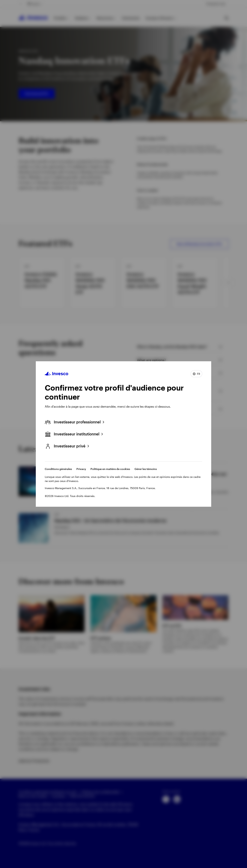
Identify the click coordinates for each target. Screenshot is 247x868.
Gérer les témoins (146, 469)
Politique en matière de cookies (110, 469)
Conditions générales (58, 469)
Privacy (81, 469)
